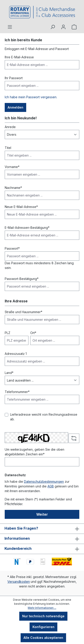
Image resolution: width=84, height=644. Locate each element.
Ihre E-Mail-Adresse (19, 57)
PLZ (8, 333)
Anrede (10, 127)
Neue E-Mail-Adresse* (21, 207)
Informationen (17, 538)
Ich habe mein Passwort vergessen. (31, 97)
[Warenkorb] (74, 27)
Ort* (33, 333)
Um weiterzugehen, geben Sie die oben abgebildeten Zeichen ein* (34, 452)
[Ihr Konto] (63, 27)
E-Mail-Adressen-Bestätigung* (27, 228)
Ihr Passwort (14, 78)
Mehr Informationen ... (42, 608)
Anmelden (15, 107)
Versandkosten (19, 582)
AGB (51, 486)
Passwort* (12, 248)
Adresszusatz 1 (16, 354)
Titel (8, 148)
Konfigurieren (43, 627)
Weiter (42, 514)
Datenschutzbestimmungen (44, 481)
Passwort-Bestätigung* (22, 279)
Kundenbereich (18, 548)
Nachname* (13, 188)
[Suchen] (53, 27)
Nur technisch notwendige (43, 616)
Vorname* (12, 167)
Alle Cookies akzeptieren (43, 638)
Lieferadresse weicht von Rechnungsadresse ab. (44, 417)
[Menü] (10, 27)
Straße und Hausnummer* (24, 312)
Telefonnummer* (17, 392)
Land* (9, 373)
